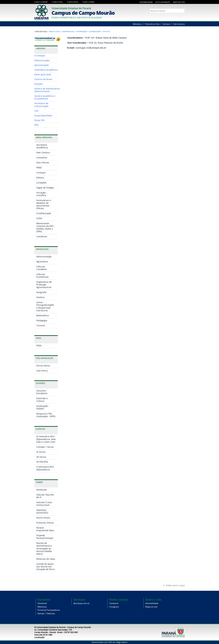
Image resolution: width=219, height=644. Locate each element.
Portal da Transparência (49, 610)
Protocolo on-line (152, 24)
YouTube (183, 17)
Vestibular (42, 603)
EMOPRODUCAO (68, 31)
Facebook (114, 603)
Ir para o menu (59, 2)
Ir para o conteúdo (43, 2)
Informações (82, 31)
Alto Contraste (163, 2)
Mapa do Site (179, 2)
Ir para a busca (74, 2)
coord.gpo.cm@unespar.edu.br (91, 48)
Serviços (166, 24)
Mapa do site (151, 607)
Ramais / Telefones (46, 614)
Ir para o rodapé (90, 2)
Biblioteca (137, 24)
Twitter (179, 17)
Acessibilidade (146, 2)
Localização (39, 637)
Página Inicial (55, 31)
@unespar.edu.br (82, 603)
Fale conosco (179, 24)
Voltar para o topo (175, 585)
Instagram (114, 607)
